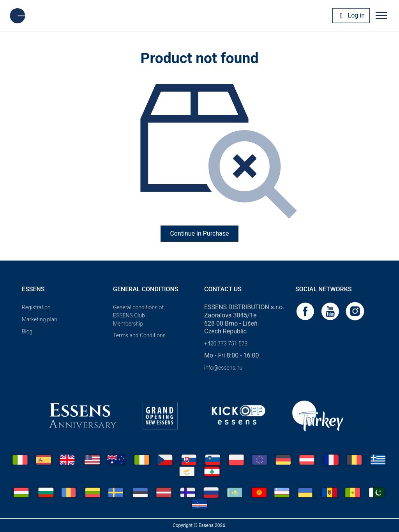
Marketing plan (40, 319)
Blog (27, 331)
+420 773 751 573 (226, 344)
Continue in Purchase (199, 233)
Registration (36, 307)
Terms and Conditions (139, 335)
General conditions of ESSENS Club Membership (138, 315)
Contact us (223, 289)
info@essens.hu (223, 368)
